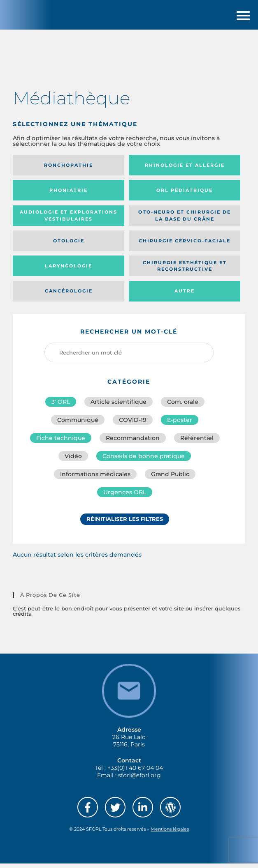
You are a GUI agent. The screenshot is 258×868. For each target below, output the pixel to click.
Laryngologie (69, 270)
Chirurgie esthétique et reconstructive (185, 270)
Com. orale (183, 406)
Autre (185, 295)
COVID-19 (133, 424)
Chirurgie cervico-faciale (185, 245)
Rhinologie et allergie (185, 170)
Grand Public (170, 479)
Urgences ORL (125, 497)
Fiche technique (61, 442)
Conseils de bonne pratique (144, 460)
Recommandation (133, 442)
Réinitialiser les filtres (125, 523)
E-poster (180, 424)
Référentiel (197, 442)
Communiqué (78, 424)
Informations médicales (95, 479)
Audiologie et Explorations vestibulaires (69, 220)
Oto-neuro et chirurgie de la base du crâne (185, 220)
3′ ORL (61, 406)
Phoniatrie (69, 195)
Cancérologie (69, 295)
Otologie (69, 245)
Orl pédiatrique (185, 195)
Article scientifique (119, 406)
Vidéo (73, 460)
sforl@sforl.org (139, 780)
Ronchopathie (69, 170)
